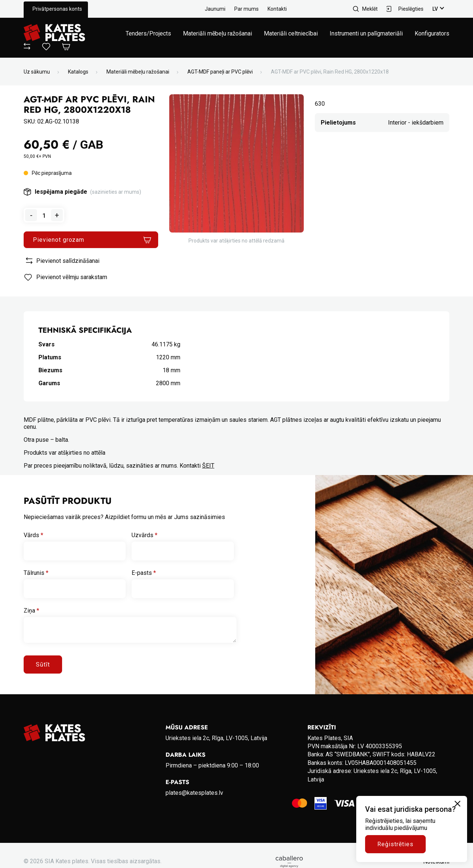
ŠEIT (208, 466)
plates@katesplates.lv (194, 793)
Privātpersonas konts (57, 9)
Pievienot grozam (59, 240)
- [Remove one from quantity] (31, 215)
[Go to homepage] (54, 33)
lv (435, 9)
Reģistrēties (395, 844)
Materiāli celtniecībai (291, 33)
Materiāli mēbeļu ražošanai (217, 33)
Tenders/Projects (148, 33)
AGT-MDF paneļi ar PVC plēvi (220, 72)
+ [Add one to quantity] (57, 215)
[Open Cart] (66, 47)
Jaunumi (215, 9)
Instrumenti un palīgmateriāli (366, 33)
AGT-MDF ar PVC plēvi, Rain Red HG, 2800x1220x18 (330, 72)
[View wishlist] (46, 48)
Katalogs (78, 72)
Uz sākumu (37, 72)
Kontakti (277, 9)
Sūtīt (43, 664)
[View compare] (27, 48)
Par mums (246, 9)
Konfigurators (432, 33)
